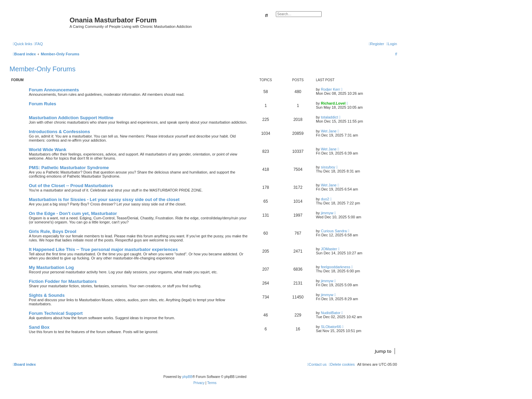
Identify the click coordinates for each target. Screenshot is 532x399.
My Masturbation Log (51, 267)
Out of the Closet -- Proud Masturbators (71, 186)
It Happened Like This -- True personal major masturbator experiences (103, 249)
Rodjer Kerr (330, 89)
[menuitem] (38, 44)
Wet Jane (329, 131)
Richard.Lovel (333, 103)
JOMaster (329, 249)
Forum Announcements (54, 90)
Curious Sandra (334, 231)
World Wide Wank (48, 150)
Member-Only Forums (42, 69)
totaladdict (329, 117)
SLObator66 (331, 327)
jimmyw (327, 213)
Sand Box (39, 327)
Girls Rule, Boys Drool (53, 231)
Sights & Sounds (47, 295)
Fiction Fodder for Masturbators (63, 281)
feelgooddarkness (336, 267)
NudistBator (331, 313)
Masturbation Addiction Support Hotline (71, 118)
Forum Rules (43, 104)
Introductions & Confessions (59, 132)
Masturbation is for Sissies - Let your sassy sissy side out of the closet (104, 199)
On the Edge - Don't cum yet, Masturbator (73, 213)
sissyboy (328, 167)
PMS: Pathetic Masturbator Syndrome (69, 168)
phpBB (187, 377)
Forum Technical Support (56, 313)
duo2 (325, 199)
